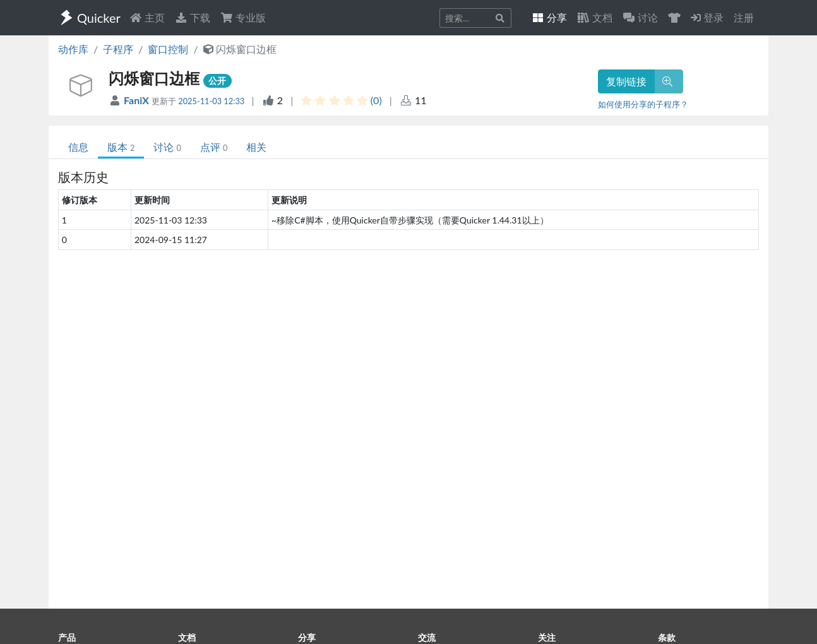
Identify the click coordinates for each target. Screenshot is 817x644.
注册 (744, 17)
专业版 (243, 17)
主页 (147, 17)
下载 (193, 17)
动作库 (73, 49)
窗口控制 (168, 49)
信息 (78, 147)
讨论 (167, 147)
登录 (707, 17)
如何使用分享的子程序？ (643, 104)
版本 (121, 147)
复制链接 (626, 81)
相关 (256, 147)
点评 (214, 147)
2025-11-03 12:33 (211, 101)
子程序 (118, 49)
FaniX (138, 100)
